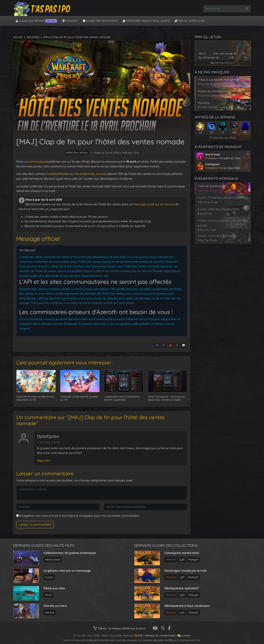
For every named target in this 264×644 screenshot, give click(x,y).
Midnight (70, 21)
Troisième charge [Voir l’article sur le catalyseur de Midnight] (216, 168)
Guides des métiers (36, 21)
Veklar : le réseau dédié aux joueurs (120, 628)
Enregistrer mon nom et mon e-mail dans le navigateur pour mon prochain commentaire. (80, 516)
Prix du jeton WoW (190, 21)
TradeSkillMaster (58, 174)
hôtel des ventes (77, 153)
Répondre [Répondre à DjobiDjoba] (44, 461)
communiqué (37, 162)
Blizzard (30, 250)
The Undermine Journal (89, 174)
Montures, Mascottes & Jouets (146, 21)
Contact (184, 636)
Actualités (33, 37)
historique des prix (223, 63)
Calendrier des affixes (223, 138)
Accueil (18, 37)
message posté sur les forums (154, 204)
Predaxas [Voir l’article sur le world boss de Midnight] (211, 158)
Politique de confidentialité (160, 636)
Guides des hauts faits (100, 21)
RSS (139, 636)
